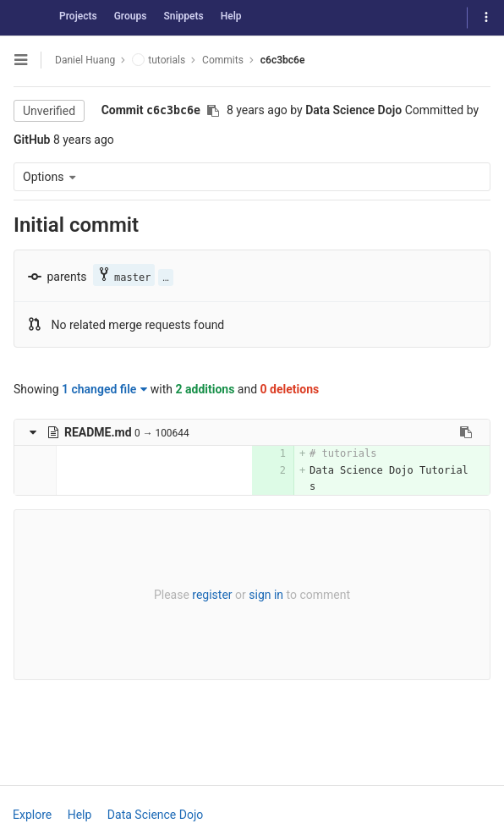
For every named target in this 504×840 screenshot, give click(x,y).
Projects (78, 16)
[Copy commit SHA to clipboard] (213, 111)
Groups (131, 16)
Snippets (183, 16)
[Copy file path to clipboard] (466, 432)
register (212, 595)
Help (231, 16)
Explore (32, 815)
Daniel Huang (85, 60)
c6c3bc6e (283, 60)
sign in (266, 595)
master (124, 275)
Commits (223, 60)
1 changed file (104, 389)
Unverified (49, 111)
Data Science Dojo (155, 815)
